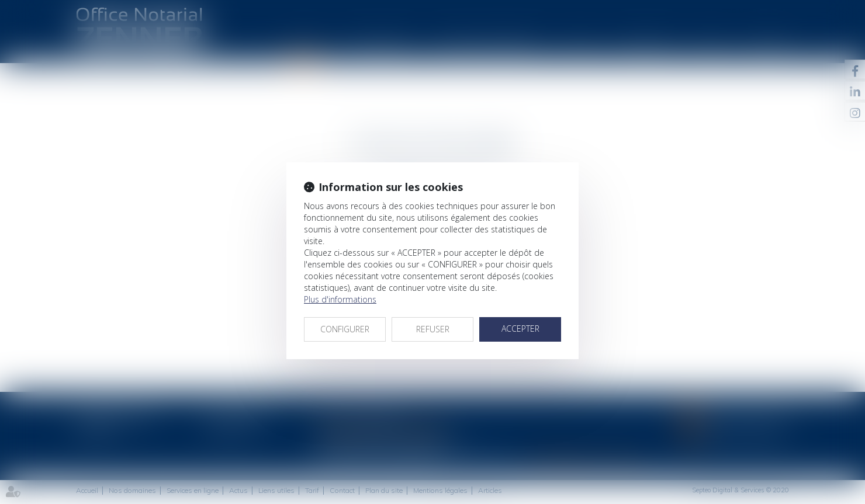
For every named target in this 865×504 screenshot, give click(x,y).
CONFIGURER (345, 329)
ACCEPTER (520, 329)
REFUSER (433, 329)
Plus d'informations (340, 299)
